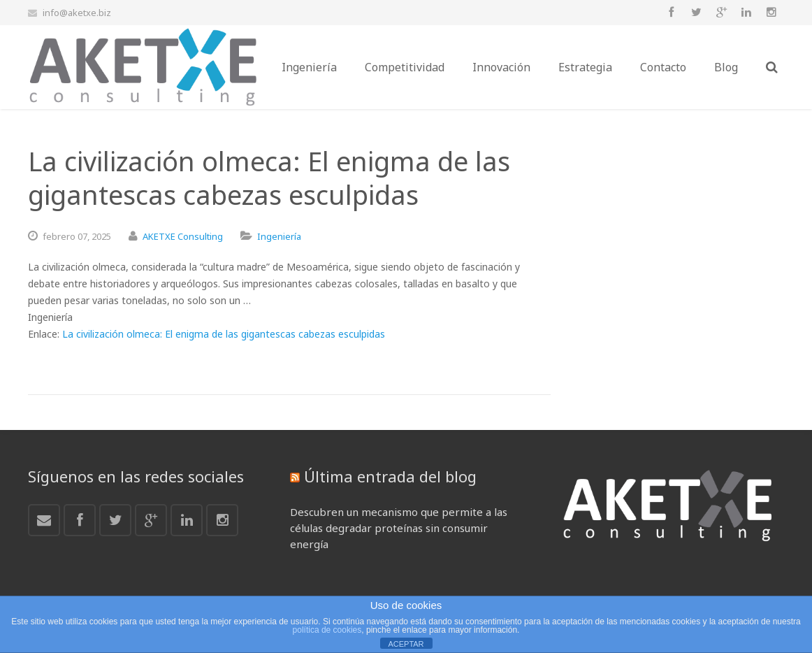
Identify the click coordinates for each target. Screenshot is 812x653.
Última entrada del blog (390, 476)
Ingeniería (279, 236)
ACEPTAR (406, 644)
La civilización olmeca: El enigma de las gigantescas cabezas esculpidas (224, 334)
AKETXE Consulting (183, 236)
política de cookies (327, 630)
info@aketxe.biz (77, 13)
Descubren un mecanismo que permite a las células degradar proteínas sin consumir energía (399, 528)
